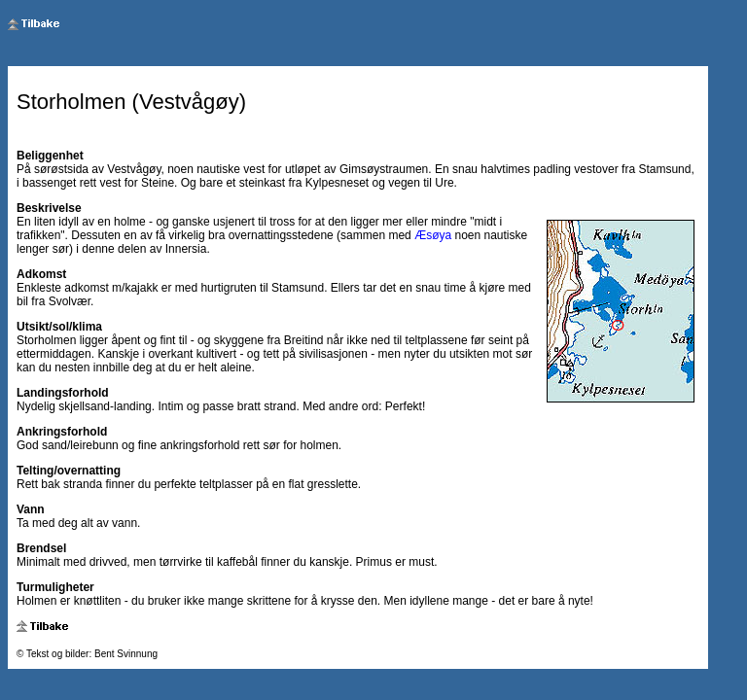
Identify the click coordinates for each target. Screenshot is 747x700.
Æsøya (433, 235)
